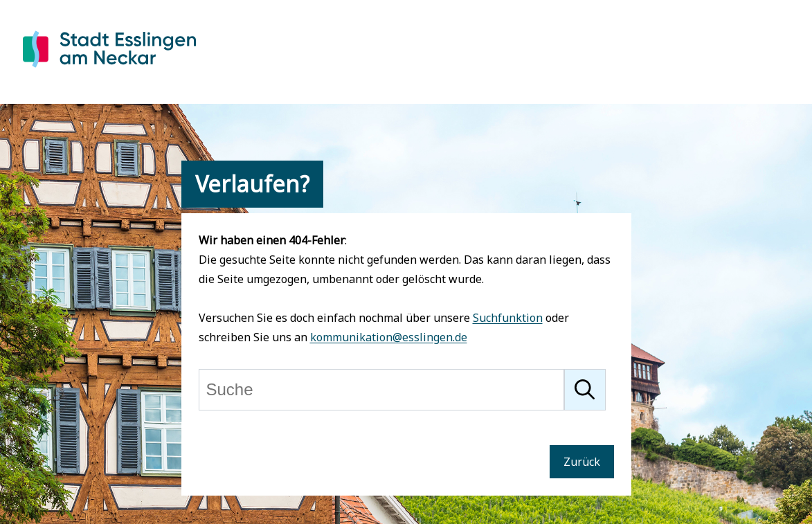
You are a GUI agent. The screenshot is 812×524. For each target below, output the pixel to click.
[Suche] (381, 390)
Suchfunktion (508, 318)
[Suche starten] (585, 390)
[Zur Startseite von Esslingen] (109, 70)
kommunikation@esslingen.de (389, 337)
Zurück (582, 462)
